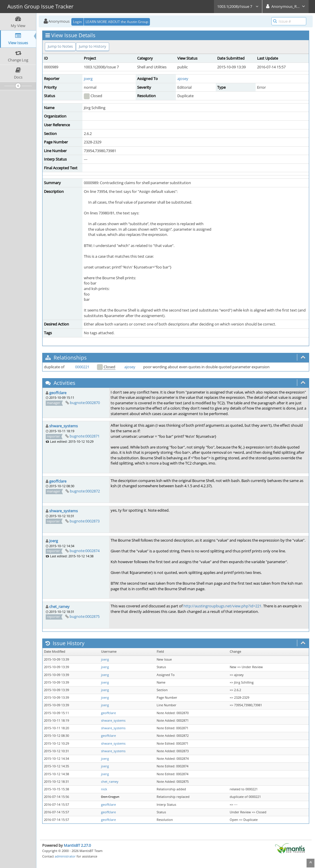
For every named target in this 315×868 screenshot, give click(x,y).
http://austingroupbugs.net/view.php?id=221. (223, 606)
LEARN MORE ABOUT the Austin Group (117, 22)
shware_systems (63, 426)
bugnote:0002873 (85, 521)
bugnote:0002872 (85, 491)
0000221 (82, 367)
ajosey (183, 79)
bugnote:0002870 (85, 403)
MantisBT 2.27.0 (77, 845)
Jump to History (93, 46)
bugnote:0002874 (85, 551)
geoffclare (58, 393)
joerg (88, 79)
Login (77, 22)
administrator (65, 856)
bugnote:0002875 (85, 616)
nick (104, 789)
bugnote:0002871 (85, 436)
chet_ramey (59, 606)
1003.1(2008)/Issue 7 (238, 6)
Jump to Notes (60, 46)
